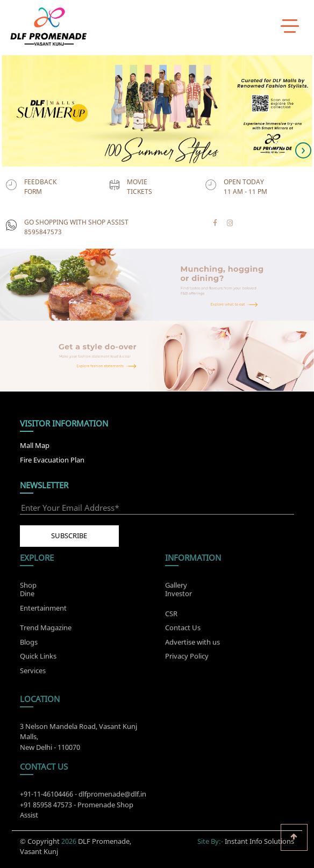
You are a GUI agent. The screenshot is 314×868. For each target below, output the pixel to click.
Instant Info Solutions (259, 839)
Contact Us (183, 630)
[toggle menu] (290, 25)
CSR (171, 616)
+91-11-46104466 (47, 797)
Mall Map (35, 445)
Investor (179, 591)
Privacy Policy (187, 659)
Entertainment (43, 606)
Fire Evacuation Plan (52, 460)
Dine (27, 591)
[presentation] (278, 150)
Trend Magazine (46, 630)
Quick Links (38, 659)
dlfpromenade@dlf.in (112, 797)
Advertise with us (192, 644)
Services (33, 672)
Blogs (29, 644)
